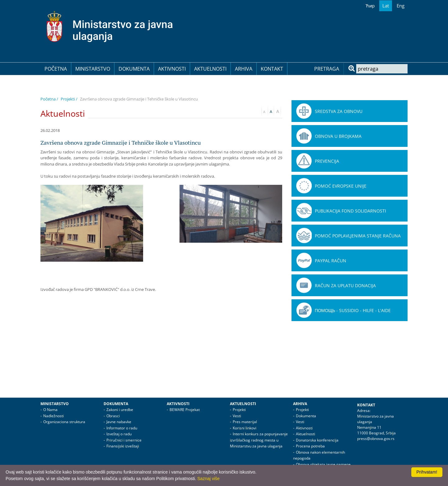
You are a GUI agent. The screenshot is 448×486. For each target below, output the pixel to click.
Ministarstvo (93, 69)
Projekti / (69, 99)
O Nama (50, 410)
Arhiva (244, 69)
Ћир (370, 6)
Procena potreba (310, 446)
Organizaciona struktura (64, 422)
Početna (56, 69)
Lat (386, 6)
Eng (401, 6)
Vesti (237, 416)
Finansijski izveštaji (123, 446)
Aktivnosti (172, 69)
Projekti (239, 410)
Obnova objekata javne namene (323, 464)
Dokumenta (134, 69)
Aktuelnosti (210, 69)
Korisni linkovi (245, 428)
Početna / (49, 99)
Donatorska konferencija (317, 440)
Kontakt (272, 69)
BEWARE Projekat (185, 410)
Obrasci (113, 416)
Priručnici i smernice (124, 440)
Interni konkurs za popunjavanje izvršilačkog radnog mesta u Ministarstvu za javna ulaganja (259, 440)
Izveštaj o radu (119, 434)
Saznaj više (208, 479)
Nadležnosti (54, 416)
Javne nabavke (119, 422)
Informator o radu (122, 428)
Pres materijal (245, 422)
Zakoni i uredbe (120, 410)
